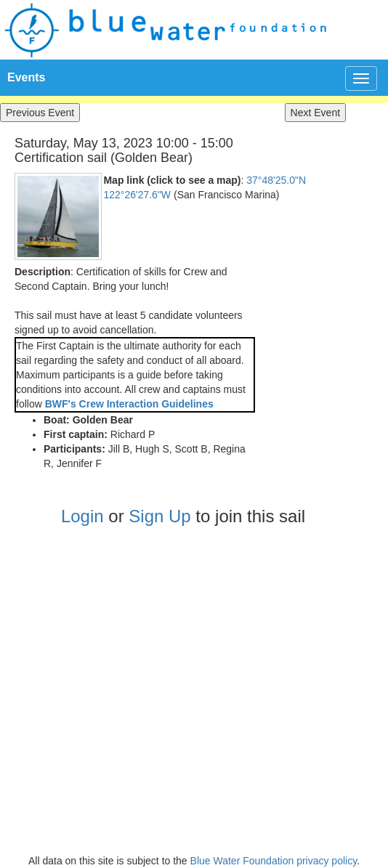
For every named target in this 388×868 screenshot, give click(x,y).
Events (26, 77)
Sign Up (159, 516)
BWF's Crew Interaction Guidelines (129, 404)
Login (82, 516)
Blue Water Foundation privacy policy (274, 861)
